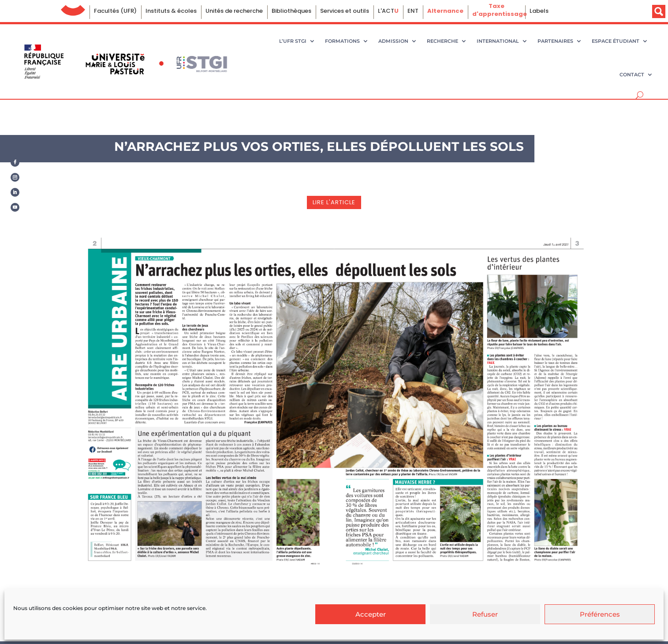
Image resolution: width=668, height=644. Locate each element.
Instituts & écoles (171, 11)
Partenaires (555, 41)
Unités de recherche (234, 11)
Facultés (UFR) (115, 11)
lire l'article (334, 202)
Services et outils (345, 11)
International (498, 41)
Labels (539, 11)
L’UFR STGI (293, 41)
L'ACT (388, 11)
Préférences (600, 614)
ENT (413, 11)
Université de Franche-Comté (73, 8)
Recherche (442, 41)
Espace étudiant (616, 41)
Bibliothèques (291, 11)
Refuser (485, 614)
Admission (393, 41)
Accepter (371, 614)
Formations (342, 41)
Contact (632, 75)
